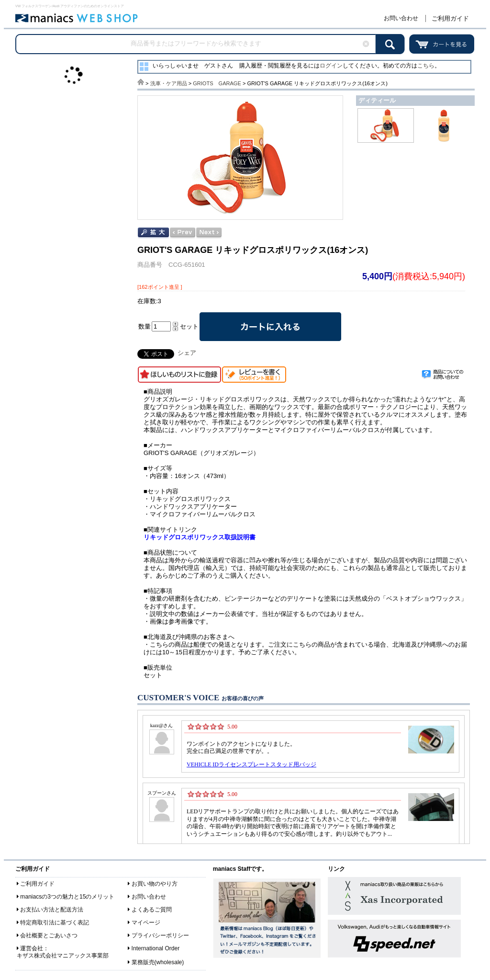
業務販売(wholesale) (158, 962)
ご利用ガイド (450, 18)
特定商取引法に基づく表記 (55, 923)
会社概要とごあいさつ (49, 935)
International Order (156, 948)
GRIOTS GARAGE (217, 83)
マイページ (146, 923)
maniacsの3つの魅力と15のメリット (67, 897)
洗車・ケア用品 (169, 83)
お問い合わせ (401, 18)
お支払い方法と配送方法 (52, 910)
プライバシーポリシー (160, 935)
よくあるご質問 (152, 910)
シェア (187, 353)
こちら (426, 66)
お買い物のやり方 (155, 884)
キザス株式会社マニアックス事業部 (63, 956)
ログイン (331, 66)
